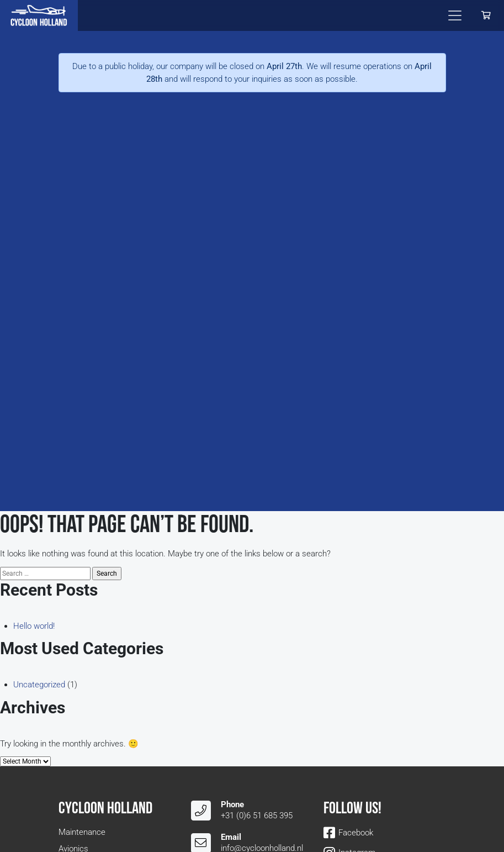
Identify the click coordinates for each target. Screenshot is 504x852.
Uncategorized (39, 685)
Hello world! (34, 626)
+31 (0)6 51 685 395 (257, 816)
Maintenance (82, 832)
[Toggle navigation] (455, 15)
